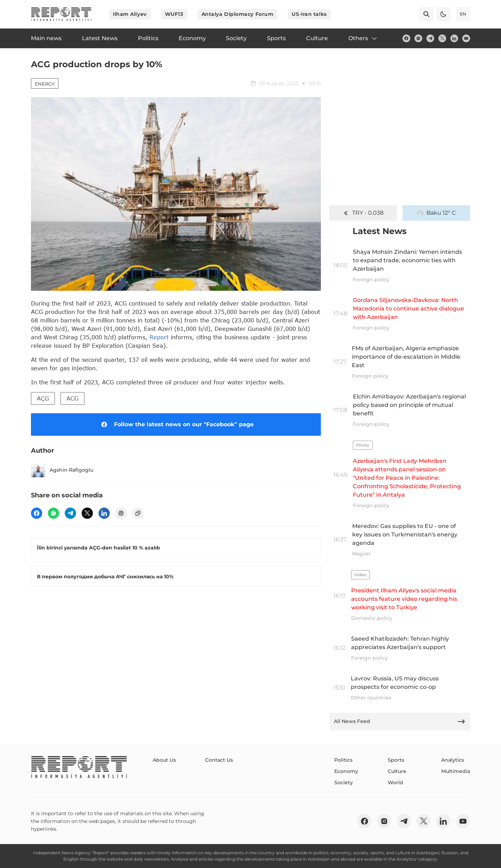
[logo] (61, 14)
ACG (72, 398)
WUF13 (174, 14)
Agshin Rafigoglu (62, 470)
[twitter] (442, 38)
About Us (164, 760)
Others (363, 38)
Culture (397, 771)
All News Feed (400, 722)
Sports (396, 760)
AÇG (43, 398)
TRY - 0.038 (363, 213)
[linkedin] (454, 38)
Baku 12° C (436, 213)
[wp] (53, 513)
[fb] (406, 38)
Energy (45, 84)
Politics (343, 760)
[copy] (138, 513)
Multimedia (456, 771)
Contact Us (219, 760)
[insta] (418, 38)
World (395, 782)
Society (344, 782)
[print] (121, 513)
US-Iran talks (309, 14)
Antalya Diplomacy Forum (238, 14)
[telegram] (430, 38)
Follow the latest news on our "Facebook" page (176, 424)
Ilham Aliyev (130, 14)
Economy (346, 771)
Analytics (453, 760)
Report (159, 337)
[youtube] (466, 38)
